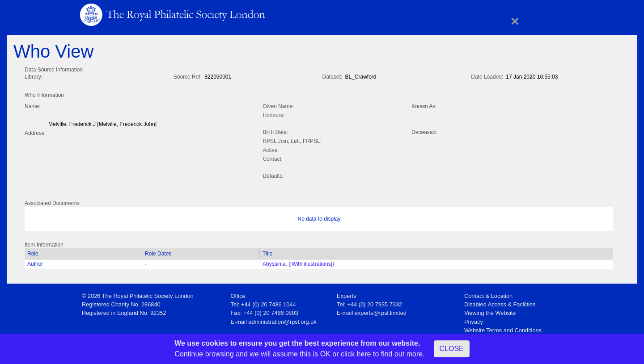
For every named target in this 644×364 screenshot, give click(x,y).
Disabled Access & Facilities (500, 303)
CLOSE (452, 349)
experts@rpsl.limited (381, 311)
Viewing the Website (490, 311)
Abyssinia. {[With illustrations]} (298, 262)
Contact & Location (488, 294)
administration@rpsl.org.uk (282, 320)
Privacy (474, 320)
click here (356, 354)
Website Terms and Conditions (503, 328)
